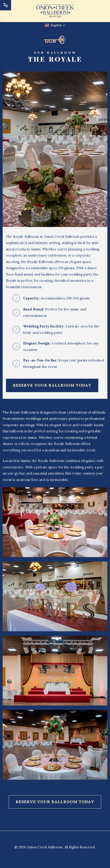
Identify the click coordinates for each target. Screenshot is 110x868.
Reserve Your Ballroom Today (52, 385)
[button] (55, 25)
